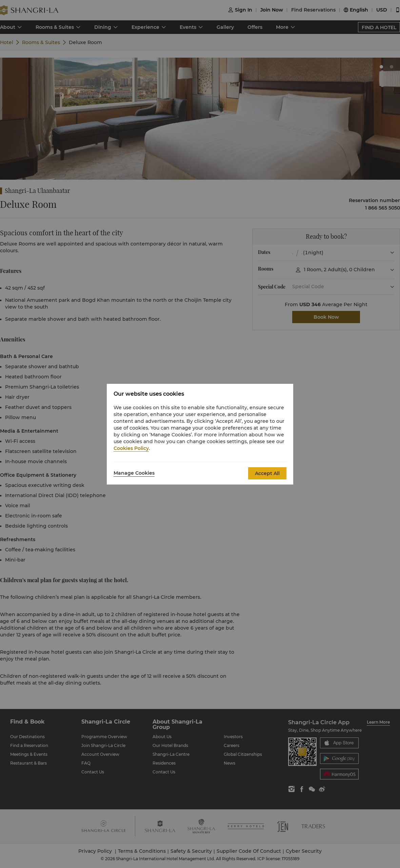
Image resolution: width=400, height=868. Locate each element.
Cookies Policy (131, 448)
